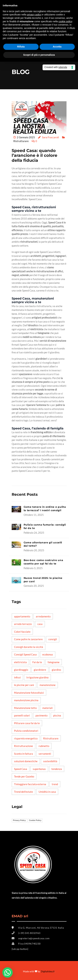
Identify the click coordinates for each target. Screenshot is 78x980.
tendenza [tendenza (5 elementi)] (57, 769)
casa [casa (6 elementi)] (40, 624)
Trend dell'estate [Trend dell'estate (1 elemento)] (23, 792)
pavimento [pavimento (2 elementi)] (41, 715)
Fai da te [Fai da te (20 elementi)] (37, 662)
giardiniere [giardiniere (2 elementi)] (40, 670)
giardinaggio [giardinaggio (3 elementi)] (21, 670)
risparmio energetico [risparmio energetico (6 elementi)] (26, 738)
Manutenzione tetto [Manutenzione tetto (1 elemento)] (25, 708)
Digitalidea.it (48, 971)
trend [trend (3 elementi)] (55, 784)
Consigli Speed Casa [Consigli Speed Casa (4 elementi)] (25, 654)
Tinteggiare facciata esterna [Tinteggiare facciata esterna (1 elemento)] (30, 784)
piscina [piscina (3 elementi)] (57, 715)
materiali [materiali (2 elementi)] (47, 708)
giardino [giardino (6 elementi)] (56, 670)
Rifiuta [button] (21, 47)
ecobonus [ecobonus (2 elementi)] (48, 654)
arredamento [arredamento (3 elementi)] (43, 616)
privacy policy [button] (34, 15)
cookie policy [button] (65, 21)
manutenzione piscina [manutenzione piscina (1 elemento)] (26, 700)
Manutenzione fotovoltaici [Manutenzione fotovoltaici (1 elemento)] (29, 693)
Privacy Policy (19, 820)
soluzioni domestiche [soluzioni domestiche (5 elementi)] (26, 761)
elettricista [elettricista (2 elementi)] (20, 662)
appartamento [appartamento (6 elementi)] (22, 616)
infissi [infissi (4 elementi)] (17, 677)
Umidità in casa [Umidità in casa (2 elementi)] (47, 792)
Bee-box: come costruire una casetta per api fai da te (43, 562)
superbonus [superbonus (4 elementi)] (39, 769)
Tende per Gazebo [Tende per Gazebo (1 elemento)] (24, 776)
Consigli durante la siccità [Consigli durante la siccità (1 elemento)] (29, 647)
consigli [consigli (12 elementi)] (53, 639)
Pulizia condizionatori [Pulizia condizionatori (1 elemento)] (26, 731)
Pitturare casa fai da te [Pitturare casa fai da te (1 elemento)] (27, 723)
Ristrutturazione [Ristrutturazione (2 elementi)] (23, 746)
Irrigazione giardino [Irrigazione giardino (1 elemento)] (37, 677)
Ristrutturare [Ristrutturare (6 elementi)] (51, 738)
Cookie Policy (35, 820)
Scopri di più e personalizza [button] (39, 55)
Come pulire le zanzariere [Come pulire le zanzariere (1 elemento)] (28, 639)
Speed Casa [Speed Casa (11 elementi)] (21, 769)
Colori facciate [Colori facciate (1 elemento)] (22, 632)
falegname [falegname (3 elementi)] (54, 662)
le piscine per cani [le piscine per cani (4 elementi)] (24, 685)
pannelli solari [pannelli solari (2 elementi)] (22, 715)
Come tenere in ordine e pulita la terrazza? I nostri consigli (45, 509)
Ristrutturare (21, 141)
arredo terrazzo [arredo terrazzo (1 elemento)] (23, 624)
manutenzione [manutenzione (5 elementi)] (48, 685)
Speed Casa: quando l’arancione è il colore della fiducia (34, 156)
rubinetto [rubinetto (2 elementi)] (44, 746)
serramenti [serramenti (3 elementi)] (45, 754)
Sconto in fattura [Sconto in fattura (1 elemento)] (23, 754)
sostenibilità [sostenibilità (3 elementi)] (50, 761)
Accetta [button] (57, 47)
